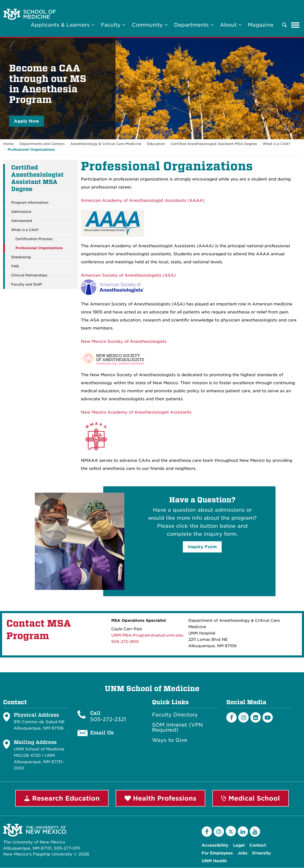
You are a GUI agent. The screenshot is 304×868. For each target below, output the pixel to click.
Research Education (62, 798)
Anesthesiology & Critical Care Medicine (106, 144)
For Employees (217, 853)
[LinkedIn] (256, 717)
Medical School (251, 798)
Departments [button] (194, 25)
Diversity (261, 853)
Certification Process (34, 239)
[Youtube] (268, 717)
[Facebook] (231, 717)
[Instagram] (244, 717)
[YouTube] (255, 832)
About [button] (231, 25)
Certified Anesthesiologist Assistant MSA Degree (214, 144)
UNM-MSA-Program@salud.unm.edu (147, 635)
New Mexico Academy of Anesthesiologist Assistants (136, 412)
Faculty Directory (175, 715)
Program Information (30, 203)
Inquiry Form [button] (202, 547)
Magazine (261, 25)
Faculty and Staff (26, 284)
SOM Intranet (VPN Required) (177, 727)
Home (8, 144)
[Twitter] (231, 831)
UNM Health (214, 861)
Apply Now (26, 121)
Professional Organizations (31, 150)
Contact (258, 845)
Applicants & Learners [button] (63, 25)
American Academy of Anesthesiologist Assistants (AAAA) (143, 200)
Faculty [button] (113, 25)
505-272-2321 (108, 719)
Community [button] (150, 25)
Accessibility (215, 845)
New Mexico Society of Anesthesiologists (124, 341)
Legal (239, 845)
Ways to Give (170, 740)
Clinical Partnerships (29, 275)
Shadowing (21, 257)
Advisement (22, 221)
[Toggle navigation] (295, 25)
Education (156, 144)
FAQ (15, 266)
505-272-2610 (125, 642)
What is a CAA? (276, 144)
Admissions (21, 212)
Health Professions (160, 798)
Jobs (242, 853)
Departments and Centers (42, 144)
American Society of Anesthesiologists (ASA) (128, 275)
